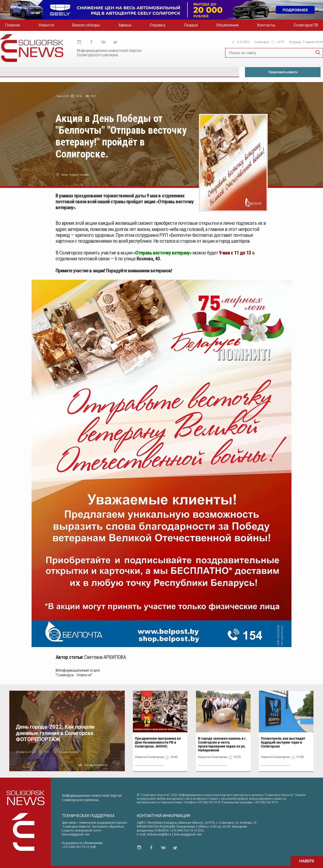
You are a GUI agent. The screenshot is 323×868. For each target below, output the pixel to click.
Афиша (125, 25)
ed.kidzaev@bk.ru (159, 834)
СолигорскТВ (306, 25)
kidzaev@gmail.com (76, 834)
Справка (158, 25)
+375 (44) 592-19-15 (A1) (187, 830)
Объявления (227, 25)
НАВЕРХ (307, 861)
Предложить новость (283, 72)
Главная (13, 25)
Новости (46, 25)
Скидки (191, 25)
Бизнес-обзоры (86, 25)
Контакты (266, 25)
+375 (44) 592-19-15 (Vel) (79, 847)
